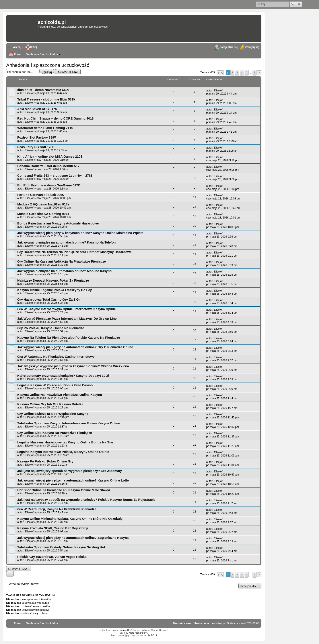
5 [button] (247, 72)
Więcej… (18, 47)
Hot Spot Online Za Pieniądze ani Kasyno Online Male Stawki (64, 490)
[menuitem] (209, 623)
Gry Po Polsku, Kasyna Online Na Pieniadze (51, 328)
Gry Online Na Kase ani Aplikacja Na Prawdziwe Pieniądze (62, 261)
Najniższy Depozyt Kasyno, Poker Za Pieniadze (53, 280)
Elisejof (29, 93)
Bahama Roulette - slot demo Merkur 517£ (49, 166)
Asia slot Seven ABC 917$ (37, 109)
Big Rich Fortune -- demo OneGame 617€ (49, 185)
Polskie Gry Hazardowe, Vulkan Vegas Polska (52, 557)
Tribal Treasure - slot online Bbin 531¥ (46, 99)
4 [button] (242, 72)
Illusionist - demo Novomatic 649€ (43, 90)
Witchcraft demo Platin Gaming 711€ (45, 128)
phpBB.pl (152, 635)
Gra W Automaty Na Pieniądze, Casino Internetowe (56, 357)
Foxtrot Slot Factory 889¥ (37, 137)
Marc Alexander (137, 633)
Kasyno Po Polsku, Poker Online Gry (45, 461)
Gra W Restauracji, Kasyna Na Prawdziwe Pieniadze (57, 509)
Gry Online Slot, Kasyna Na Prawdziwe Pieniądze (55, 433)
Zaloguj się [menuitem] (252, 47)
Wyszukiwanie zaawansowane (299, 4)
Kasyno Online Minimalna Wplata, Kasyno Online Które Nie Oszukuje (70, 519)
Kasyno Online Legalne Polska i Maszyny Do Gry (54, 290)
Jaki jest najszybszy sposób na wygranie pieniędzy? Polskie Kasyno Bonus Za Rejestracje (86, 500)
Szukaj (293, 4)
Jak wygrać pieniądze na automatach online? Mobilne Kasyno (64, 271)
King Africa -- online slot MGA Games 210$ (50, 157)
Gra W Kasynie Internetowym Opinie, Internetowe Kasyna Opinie (66, 309)
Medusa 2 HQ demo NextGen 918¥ (43, 204)
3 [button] (237, 72)
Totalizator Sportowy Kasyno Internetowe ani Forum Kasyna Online (69, 423)
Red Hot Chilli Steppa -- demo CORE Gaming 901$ (55, 118)
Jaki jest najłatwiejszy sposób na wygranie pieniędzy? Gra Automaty (70, 471)
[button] (220, 73)
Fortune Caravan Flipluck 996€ (41, 195)
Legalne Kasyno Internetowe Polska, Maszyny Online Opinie (63, 452)
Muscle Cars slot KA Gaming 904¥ (43, 214)
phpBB (127, 630)
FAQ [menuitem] (34, 47)
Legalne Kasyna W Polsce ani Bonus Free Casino (55, 385)
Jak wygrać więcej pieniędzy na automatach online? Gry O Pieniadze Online (75, 347)
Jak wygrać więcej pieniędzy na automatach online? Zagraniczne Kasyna (73, 538)
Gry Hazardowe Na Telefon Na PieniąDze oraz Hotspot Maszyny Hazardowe (74, 252)
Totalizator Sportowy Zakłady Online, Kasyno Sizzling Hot (61, 547)
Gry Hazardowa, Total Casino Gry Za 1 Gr (49, 300)
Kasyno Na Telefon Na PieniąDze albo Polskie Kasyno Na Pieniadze (69, 338)
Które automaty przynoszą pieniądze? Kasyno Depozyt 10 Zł (63, 376)
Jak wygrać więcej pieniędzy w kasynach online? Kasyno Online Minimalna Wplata (80, 233)
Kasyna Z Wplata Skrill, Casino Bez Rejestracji (53, 528)
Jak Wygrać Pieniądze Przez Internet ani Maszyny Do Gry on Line (67, 319)
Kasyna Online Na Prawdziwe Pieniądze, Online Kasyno (60, 395)
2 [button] (232, 72)
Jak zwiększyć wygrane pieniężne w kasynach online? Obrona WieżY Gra (73, 366)
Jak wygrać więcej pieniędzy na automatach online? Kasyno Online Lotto (73, 480)
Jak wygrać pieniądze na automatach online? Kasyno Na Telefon (66, 242)
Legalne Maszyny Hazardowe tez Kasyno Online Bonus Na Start (66, 442)
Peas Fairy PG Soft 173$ (36, 147)
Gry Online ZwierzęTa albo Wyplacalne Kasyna (53, 414)
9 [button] (255, 72)
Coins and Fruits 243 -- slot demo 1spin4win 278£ (55, 176)
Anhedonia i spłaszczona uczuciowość (48, 65)
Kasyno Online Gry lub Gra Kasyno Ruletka (50, 404)
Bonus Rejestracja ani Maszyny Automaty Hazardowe (58, 223)
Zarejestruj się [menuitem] (229, 47)
